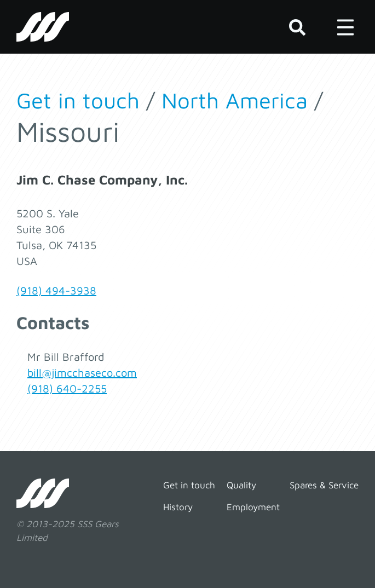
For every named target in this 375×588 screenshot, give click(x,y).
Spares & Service (324, 485)
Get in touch (78, 100)
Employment (253, 507)
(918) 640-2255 (67, 388)
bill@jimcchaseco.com (82, 373)
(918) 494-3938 (56, 290)
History (178, 507)
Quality (241, 485)
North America (235, 100)
